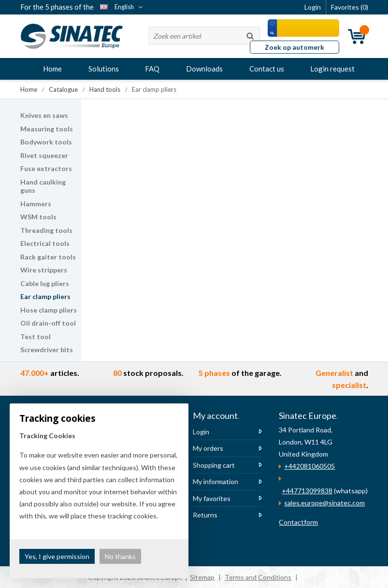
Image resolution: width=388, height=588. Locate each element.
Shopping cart (214, 465)
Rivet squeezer (44, 155)
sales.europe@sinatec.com (324, 503)
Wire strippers (44, 270)
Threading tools (46, 230)
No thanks (120, 556)
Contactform (298, 522)
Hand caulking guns (43, 186)
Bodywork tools (46, 142)
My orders (208, 448)
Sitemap (202, 577)
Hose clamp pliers (49, 310)
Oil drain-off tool (48, 323)
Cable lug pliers (45, 283)
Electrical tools (45, 243)
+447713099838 (307, 491)
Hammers (36, 204)
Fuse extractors (46, 168)
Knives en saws (44, 115)
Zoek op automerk (295, 47)
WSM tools (38, 217)
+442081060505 (309, 466)
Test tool (36, 337)
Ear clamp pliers (45, 296)
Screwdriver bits (47, 350)
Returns (205, 515)
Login (201, 432)
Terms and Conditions (258, 577)
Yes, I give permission (57, 556)
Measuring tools (47, 129)
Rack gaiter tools (48, 257)
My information (216, 481)
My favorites (212, 498)
